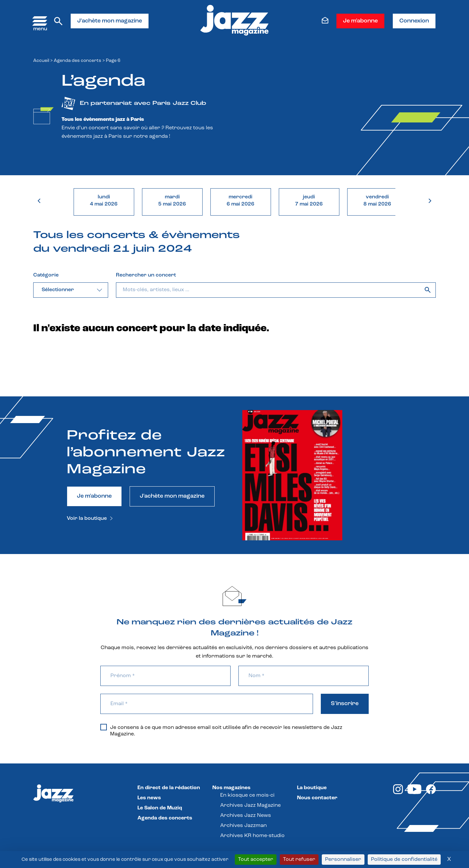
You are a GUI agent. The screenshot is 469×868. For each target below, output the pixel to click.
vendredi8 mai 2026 (377, 201)
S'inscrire (345, 704)
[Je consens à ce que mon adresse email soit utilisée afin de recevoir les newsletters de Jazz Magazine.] (104, 727)
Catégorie (46, 275)
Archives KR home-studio (252, 836)
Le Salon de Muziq (160, 808)
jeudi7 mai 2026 (309, 201)
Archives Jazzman (243, 826)
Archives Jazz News (246, 816)
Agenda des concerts (78, 61)
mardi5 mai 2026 (172, 201)
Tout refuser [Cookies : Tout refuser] (299, 860)
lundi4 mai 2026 (104, 201)
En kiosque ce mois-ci (247, 795)
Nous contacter (317, 798)
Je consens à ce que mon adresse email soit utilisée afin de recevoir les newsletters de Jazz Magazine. (221, 731)
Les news (149, 798)
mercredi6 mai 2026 (241, 201)
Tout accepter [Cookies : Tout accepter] (256, 860)
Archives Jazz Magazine (250, 805)
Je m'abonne (360, 21)
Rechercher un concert (146, 275)
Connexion (414, 21)
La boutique (312, 788)
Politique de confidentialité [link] (404, 860)
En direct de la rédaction (169, 788)
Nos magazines (231, 788)
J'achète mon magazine (110, 21)
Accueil (41, 61)
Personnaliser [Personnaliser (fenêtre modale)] (343, 860)
